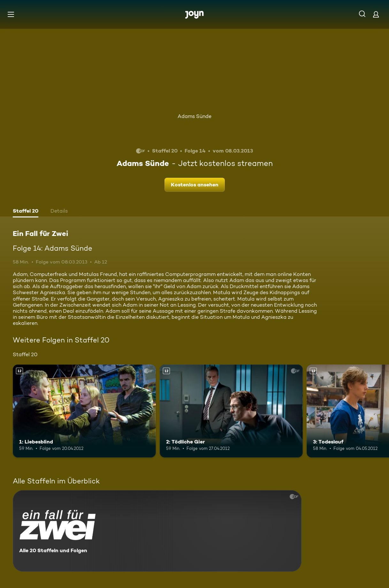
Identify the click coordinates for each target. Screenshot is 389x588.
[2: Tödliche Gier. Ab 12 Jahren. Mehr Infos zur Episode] (231, 411)
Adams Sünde (194, 116)
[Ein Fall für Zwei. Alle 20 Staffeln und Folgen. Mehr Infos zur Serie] (157, 531)
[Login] (376, 14)
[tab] (26, 212)
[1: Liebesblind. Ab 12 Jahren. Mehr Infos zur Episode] (84, 411)
